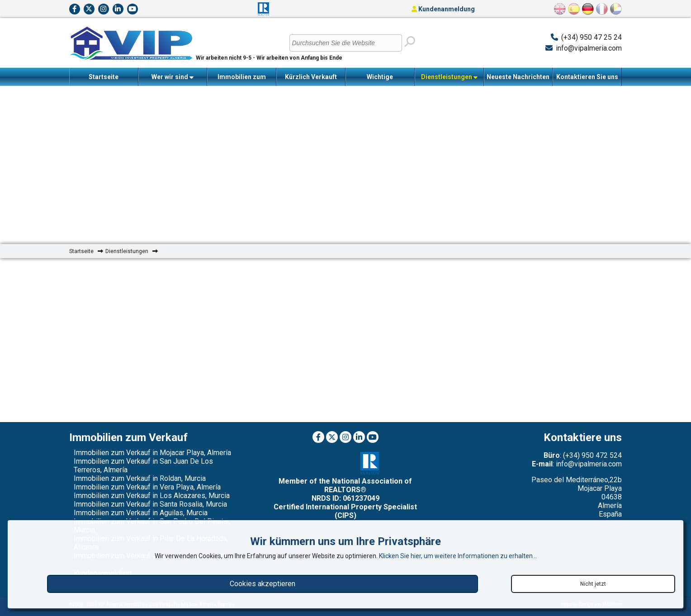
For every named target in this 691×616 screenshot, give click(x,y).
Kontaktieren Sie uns (587, 77)
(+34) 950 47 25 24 (592, 37)
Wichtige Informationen (380, 80)
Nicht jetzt (593, 584)
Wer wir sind (173, 77)
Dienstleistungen (449, 77)
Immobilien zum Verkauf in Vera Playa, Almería (147, 487)
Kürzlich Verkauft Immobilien (311, 80)
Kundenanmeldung (443, 9)
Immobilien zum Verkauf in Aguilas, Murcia (141, 513)
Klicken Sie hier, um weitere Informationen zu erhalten (457, 556)
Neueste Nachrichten (518, 77)
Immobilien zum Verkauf (242, 80)
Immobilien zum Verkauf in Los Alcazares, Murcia (152, 496)
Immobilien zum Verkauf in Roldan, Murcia (140, 478)
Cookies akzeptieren (263, 584)
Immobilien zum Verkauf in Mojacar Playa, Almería (152, 453)
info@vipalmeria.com (589, 48)
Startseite (104, 77)
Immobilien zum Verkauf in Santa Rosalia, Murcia (150, 504)
